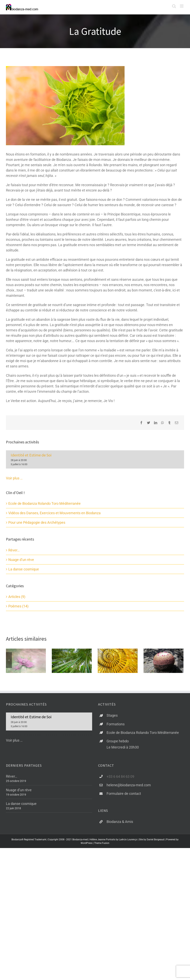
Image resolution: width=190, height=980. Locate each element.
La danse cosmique (24, 569)
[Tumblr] (169, 423)
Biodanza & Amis (120, 844)
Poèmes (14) (18, 606)
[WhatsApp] (163, 423)
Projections (153, 682)
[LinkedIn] (156, 423)
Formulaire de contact (124, 816)
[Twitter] (148, 423)
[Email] (177, 423)
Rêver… (14, 550)
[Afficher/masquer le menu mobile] (182, 6)
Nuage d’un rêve (21, 560)
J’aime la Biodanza (113, 682)
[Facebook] (141, 423)
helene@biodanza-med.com (129, 807)
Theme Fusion (102, 865)
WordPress (86, 865)
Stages (112, 738)
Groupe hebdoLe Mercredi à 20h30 (123, 767)
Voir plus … (14, 478)
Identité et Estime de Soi (31, 455)
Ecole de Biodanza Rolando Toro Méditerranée (44, 503)
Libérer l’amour (65, 682)
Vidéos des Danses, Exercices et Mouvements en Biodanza (54, 513)
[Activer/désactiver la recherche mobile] (174, 6)
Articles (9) (17, 597)
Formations (116, 746)
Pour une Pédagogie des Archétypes (37, 522)
